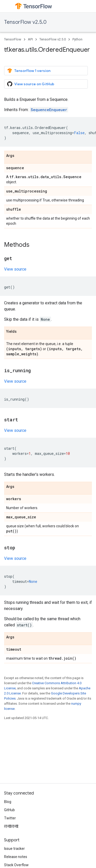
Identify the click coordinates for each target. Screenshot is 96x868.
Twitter (10, 818)
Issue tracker (14, 849)
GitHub (9, 810)
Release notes (16, 857)
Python (77, 39)
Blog (8, 802)
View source (15, 269)
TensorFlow (13, 39)
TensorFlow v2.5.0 (25, 22)
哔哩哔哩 (11, 826)
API (30, 39)
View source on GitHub (31, 84)
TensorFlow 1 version (29, 71)
